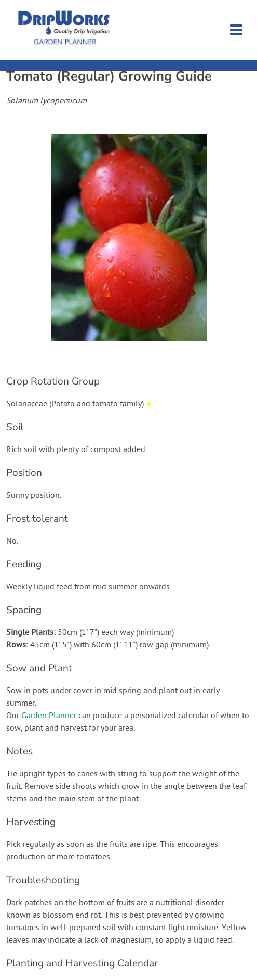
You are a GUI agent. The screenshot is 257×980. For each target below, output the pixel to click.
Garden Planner (49, 716)
